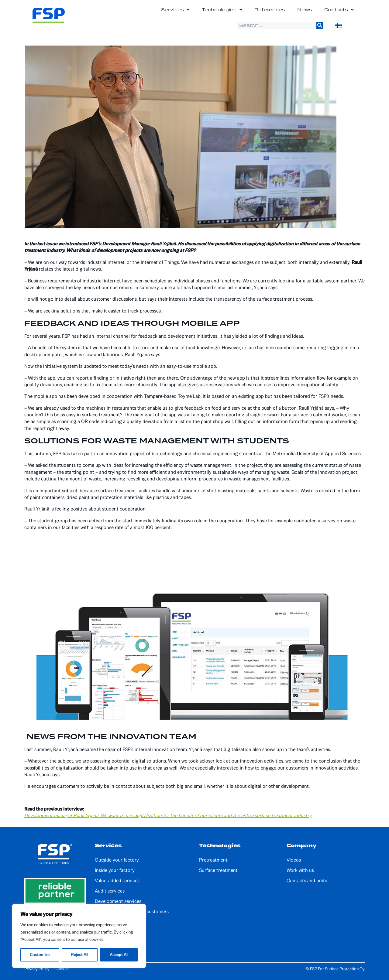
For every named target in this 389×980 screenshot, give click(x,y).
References (270, 10)
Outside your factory (117, 860)
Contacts (339, 10)
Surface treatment (218, 870)
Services (175, 10)
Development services (118, 901)
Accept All (119, 955)
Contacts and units (307, 881)
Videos (294, 860)
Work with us (300, 870)
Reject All (79, 955)
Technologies (222, 10)
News (305, 10)
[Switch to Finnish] (339, 25)
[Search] (320, 25)
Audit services (110, 891)
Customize (40, 955)
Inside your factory (115, 870)
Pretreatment (213, 860)
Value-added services (117, 881)
